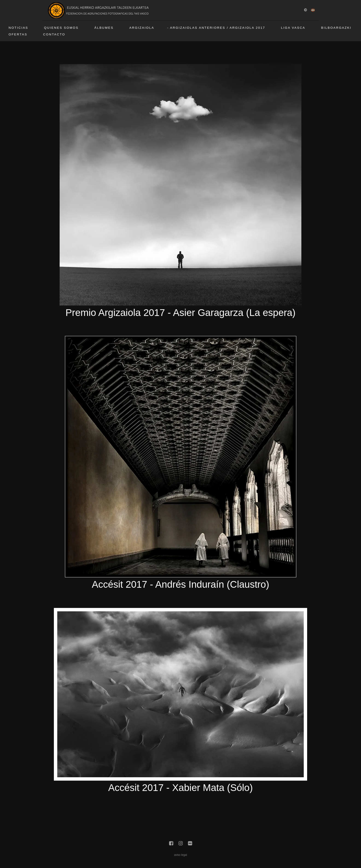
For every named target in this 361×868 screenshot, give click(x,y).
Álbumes (104, 28)
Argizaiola (142, 28)
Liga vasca (293, 28)
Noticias (18, 28)
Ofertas (18, 34)
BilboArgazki (336, 28)
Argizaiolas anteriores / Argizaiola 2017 (218, 28)
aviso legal (180, 855)
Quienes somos (61, 28)
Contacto (54, 34)
